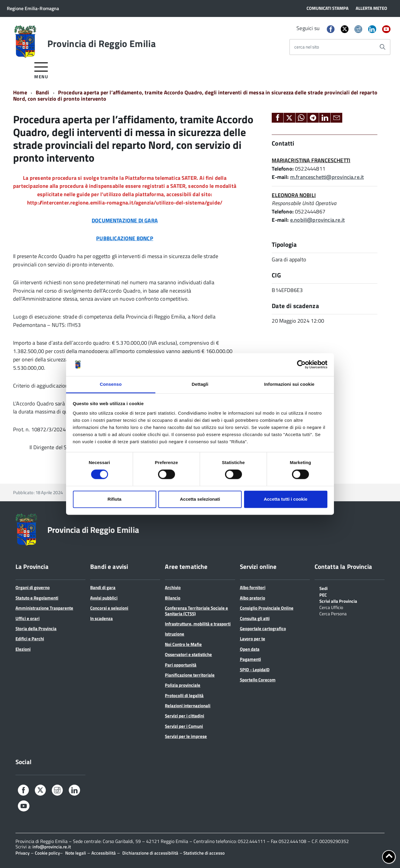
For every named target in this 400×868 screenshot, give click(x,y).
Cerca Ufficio (331, 607)
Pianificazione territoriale (190, 675)
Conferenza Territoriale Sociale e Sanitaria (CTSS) (196, 611)
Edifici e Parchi (30, 639)
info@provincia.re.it (52, 847)
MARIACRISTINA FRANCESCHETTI (311, 160)
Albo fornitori (253, 587)
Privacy (22, 853)
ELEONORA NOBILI (294, 195)
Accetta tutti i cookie (286, 499)
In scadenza (101, 618)
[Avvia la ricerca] (382, 47)
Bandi (43, 92)
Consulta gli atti (255, 618)
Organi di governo (33, 587)
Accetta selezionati (200, 499)
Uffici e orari (28, 618)
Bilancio (173, 598)
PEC (323, 594)
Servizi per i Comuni (184, 726)
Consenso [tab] (111, 384)
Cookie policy (47, 853)
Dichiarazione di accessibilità (150, 853)
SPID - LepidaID (255, 670)
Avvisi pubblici (104, 598)
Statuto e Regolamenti (37, 598)
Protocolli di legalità (184, 696)
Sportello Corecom (258, 680)
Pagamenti (250, 659)
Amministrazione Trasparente (44, 608)
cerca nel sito (307, 47)
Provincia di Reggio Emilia (101, 43)
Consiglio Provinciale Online (267, 608)
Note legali (76, 853)
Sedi (324, 588)
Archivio (173, 587)
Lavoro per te (253, 639)
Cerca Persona (333, 613)
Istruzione (175, 634)
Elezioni (23, 649)
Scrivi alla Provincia (338, 601)
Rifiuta (114, 499)
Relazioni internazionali (188, 706)
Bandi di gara (103, 587)
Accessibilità (104, 853)
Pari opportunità (181, 665)
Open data (250, 649)
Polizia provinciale (183, 685)
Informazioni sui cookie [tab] (289, 384)
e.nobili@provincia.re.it (317, 220)
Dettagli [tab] (200, 384)
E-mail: (280, 177)
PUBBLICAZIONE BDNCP (125, 238)
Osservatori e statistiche (188, 654)
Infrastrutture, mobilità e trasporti (198, 624)
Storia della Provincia (36, 629)
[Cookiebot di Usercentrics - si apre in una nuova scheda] (301, 365)
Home (20, 92)
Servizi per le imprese (186, 736)
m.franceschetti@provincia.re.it (327, 177)
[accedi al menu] (41, 70)
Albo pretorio (253, 598)
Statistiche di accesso (204, 853)
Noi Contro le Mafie (183, 644)
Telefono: (283, 169)
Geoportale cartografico (263, 629)
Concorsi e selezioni (109, 608)
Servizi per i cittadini (185, 716)
